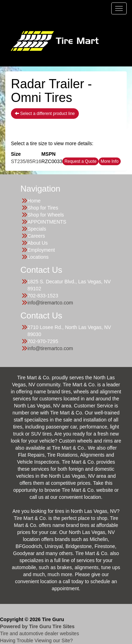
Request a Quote (80, 161)
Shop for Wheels (46, 215)
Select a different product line (45, 114)
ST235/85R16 (26, 161)
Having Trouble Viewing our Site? (36, 640)
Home (34, 201)
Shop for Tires (43, 208)
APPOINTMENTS (47, 222)
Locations (38, 257)
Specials (37, 229)
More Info (110, 161)
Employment (41, 250)
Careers (36, 236)
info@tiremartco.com (50, 303)
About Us (38, 243)
